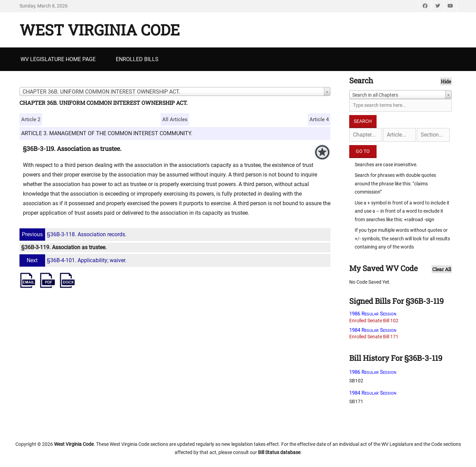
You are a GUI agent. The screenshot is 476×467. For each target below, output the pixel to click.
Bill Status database (279, 452)
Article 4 (319, 119)
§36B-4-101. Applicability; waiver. (74, 260)
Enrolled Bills (137, 59)
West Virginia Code (100, 30)
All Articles (175, 119)
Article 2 (31, 119)
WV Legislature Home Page (58, 59)
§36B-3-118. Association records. (74, 234)
